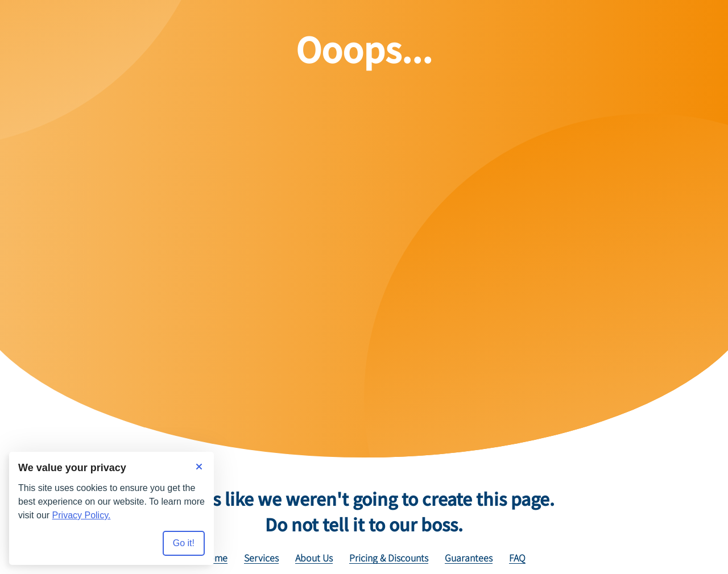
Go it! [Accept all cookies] (184, 543)
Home (215, 558)
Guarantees (469, 558)
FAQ (517, 558)
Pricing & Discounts (389, 558)
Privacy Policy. (82, 515)
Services (261, 558)
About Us (314, 558)
